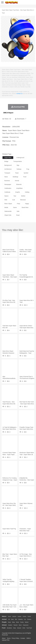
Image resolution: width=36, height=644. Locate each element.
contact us (19, 94)
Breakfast (9, 628)
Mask (9, 622)
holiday (27, 192)
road (18, 215)
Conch (29, 616)
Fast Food (29, 628)
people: (4, 622)
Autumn (14, 616)
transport (7, 173)
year (15, 196)
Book (20, 625)
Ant (9, 619)
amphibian (19, 188)
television (23, 200)
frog (28, 169)
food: (4, 628)
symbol (26, 173)
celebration (8, 188)
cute (14, 200)
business (7, 181)
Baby (13, 622)
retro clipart (8, 204)
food (25, 177)
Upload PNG (6, 640)
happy (27, 204)
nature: (4, 616)
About (4, 638)
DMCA (29, 638)
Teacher (16, 625)
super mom (8, 158)
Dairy (14, 628)
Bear (12, 619)
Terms (9, 638)
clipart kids (8, 215)
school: (4, 625)
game (15, 207)
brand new (25, 207)
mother (23, 196)
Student (10, 625)
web (6, 200)
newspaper (8, 184)
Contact (23, 638)
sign (18, 165)
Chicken (29, 619)
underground (20, 158)
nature (6, 196)
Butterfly (21, 619)
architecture (8, 169)
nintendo (19, 184)
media (6, 207)
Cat (25, 619)
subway (19, 169)
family (22, 622)
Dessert (19, 628)
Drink (24, 628)
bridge (6, 161)
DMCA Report (8, 113)
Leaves (19, 616)
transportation (18, 161)
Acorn (9, 616)
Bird (16, 619)
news (6, 177)
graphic (18, 192)
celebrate (7, 192)
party (19, 204)
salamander (8, 211)
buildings (16, 177)
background (8, 165)
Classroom (26, 625)
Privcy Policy (16, 638)
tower (17, 173)
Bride (17, 622)
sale (18, 211)
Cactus (24, 616)
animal (17, 181)
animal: (4, 619)
